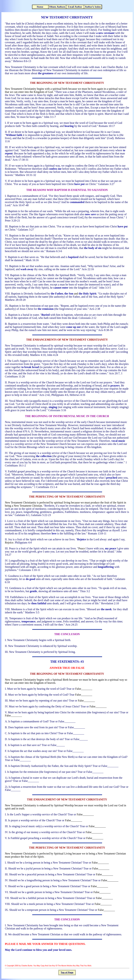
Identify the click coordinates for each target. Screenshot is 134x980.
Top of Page (67, 972)
